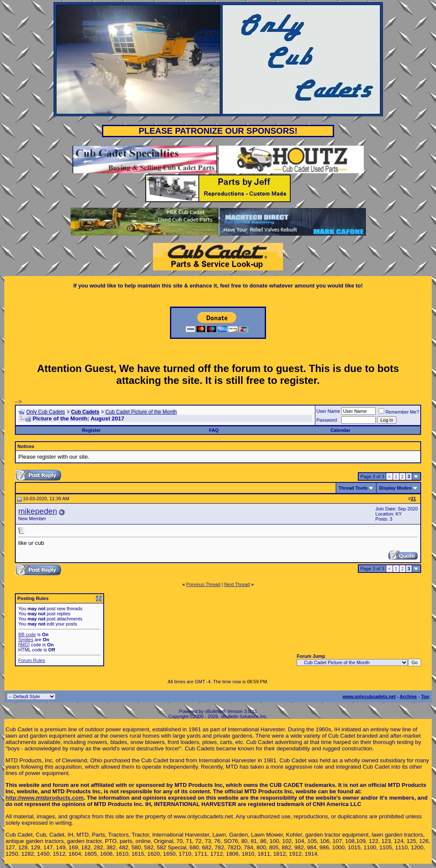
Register (91, 430)
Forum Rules (32, 660)
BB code (27, 634)
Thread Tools (353, 488)
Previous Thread (203, 584)
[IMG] (24, 645)
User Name (328, 411)
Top (425, 696)
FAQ (214, 430)
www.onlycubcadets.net (369, 696)
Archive (408, 696)
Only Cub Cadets (46, 412)
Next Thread (237, 584)
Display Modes (395, 488)
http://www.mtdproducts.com (45, 798)
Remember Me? (399, 412)
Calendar (341, 430)
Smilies (26, 640)
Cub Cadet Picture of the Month (141, 412)
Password (327, 420)
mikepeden (38, 511)
